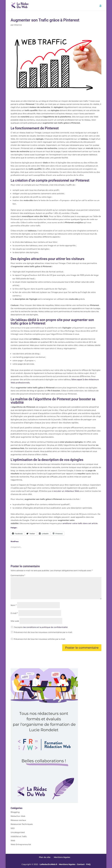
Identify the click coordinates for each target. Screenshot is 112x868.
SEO (13, 828)
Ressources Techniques (22, 824)
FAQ (88, 864)
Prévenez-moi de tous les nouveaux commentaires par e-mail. (43, 632)
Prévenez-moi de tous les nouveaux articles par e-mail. (40, 639)
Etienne (18, 25)
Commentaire (18, 575)
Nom (14, 605)
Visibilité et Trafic (19, 836)
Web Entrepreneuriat (21, 844)
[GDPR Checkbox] (12, 627)
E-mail (14, 613)
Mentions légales (62, 857)
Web (13, 841)
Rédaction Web (18, 816)
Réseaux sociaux (18, 820)
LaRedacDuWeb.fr (48, 864)
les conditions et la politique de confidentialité (45, 627)
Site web (15, 621)
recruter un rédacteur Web (66, 491)
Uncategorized (18, 832)
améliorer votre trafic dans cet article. (80, 523)
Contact (81, 864)
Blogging (15, 812)
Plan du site (45, 857)
